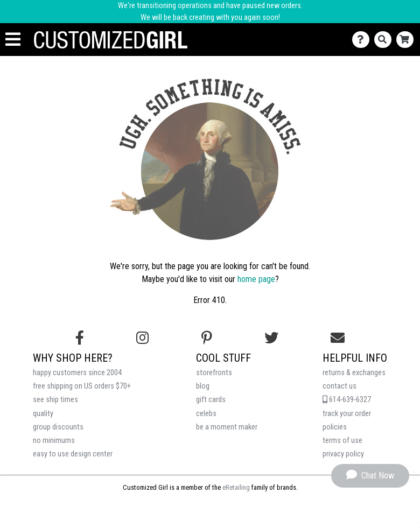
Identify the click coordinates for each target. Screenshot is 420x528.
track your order (347, 414)
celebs (206, 414)
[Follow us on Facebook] (80, 338)
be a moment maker (227, 427)
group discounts (58, 427)
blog (203, 386)
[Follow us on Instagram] (142, 338)
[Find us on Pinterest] (207, 338)
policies (335, 427)
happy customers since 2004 (77, 373)
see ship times (55, 400)
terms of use (342, 441)
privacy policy (343, 454)
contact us (339, 386)
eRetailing (236, 487)
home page (256, 279)
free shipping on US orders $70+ (82, 386)
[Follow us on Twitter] (271, 338)
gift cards (211, 400)
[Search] (385, 40)
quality (43, 414)
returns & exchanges (354, 373)
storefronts (214, 373)
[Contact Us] (363, 40)
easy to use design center (73, 454)
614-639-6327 (347, 400)
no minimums (54, 441)
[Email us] (338, 338)
